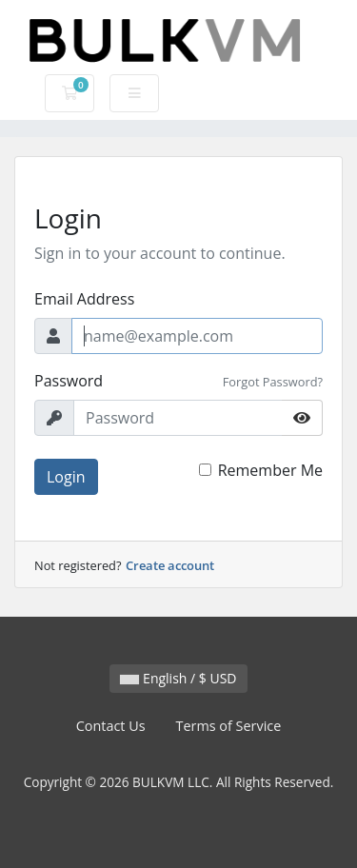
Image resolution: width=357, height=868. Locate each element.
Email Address (84, 299)
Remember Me (270, 470)
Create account (170, 565)
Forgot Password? (273, 382)
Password (69, 381)
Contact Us (111, 726)
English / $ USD (178, 678)
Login (66, 477)
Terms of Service (229, 726)
